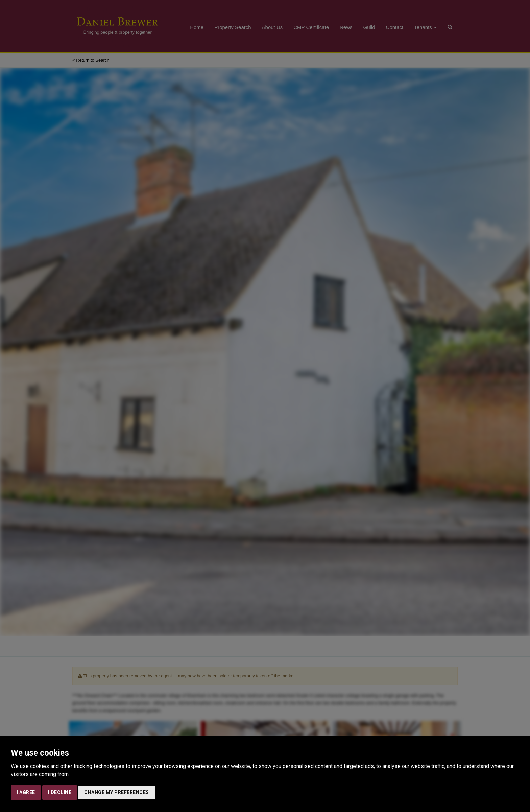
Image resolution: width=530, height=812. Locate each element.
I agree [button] (26, 792)
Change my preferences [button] (117, 792)
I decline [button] (60, 792)
